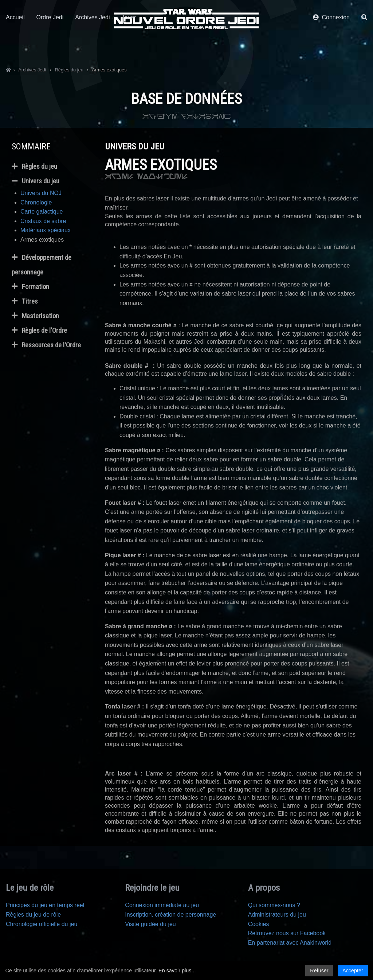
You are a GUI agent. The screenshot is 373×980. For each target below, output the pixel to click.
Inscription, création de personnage (170, 915)
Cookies (259, 924)
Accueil (15, 46)
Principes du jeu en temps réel (45, 905)
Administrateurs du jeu (277, 915)
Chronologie (36, 202)
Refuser (319, 971)
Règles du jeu (34, 167)
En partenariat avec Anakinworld (290, 943)
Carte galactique (42, 212)
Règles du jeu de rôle (33, 915)
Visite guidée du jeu (150, 924)
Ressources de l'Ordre (46, 345)
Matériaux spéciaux (46, 230)
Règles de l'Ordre (39, 331)
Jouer (129, 46)
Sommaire (31, 147)
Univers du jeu (36, 181)
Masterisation (35, 316)
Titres (25, 301)
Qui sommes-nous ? (274, 905)
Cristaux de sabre (43, 221)
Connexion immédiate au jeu (162, 905)
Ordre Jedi (50, 46)
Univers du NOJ (41, 193)
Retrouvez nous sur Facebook (287, 933)
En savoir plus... (177, 971)
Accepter (353, 971)
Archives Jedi (92, 46)
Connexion (331, 46)
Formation (30, 287)
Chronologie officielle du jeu (42, 924)
